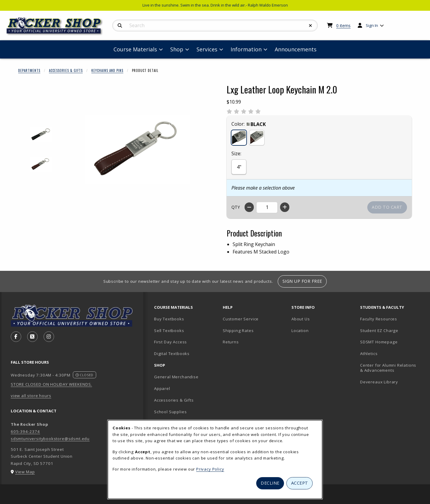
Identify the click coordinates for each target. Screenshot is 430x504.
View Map (25, 472)
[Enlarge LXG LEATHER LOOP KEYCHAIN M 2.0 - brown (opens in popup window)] (41, 164)
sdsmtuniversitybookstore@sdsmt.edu (50, 439)
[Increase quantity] (285, 207)
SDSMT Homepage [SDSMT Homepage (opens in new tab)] (379, 342)
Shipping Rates (238, 331)
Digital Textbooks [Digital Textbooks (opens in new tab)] (172, 354)
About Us (301, 319)
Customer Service (241, 319)
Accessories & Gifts (66, 70)
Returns (231, 342)
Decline (270, 483)
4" (239, 167)
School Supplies (170, 412)
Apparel (162, 388)
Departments (29, 70)
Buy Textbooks (169, 319)
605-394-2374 (25, 431)
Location (300, 331)
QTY (236, 207)
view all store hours (31, 396)
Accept (300, 483)
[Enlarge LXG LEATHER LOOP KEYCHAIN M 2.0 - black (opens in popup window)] (41, 135)
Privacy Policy (210, 469)
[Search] (120, 26)
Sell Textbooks (169, 331)
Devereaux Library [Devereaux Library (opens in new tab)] (379, 382)
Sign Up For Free (302, 281)
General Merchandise (176, 377)
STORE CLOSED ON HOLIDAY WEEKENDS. (51, 384)
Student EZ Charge (379, 331)
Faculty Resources (379, 319)
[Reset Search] (311, 26)
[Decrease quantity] (249, 207)
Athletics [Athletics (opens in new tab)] (369, 354)
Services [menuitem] (207, 49)
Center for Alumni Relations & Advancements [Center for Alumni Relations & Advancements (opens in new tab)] (388, 368)
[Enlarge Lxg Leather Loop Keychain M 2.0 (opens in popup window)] (138, 150)
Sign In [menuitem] (372, 25)
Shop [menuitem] (177, 49)
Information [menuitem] (246, 49)
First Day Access (171, 342)
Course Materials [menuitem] (135, 49)
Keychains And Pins (107, 70)
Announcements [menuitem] (296, 49)
